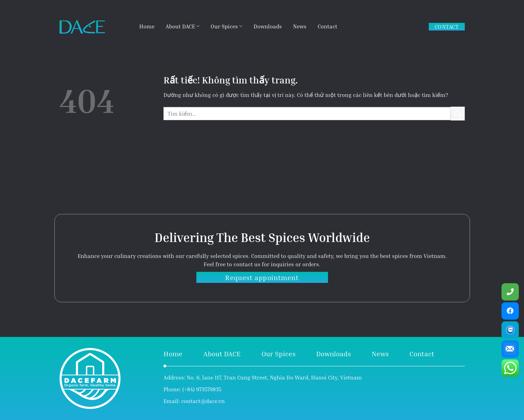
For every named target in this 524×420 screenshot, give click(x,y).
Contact (327, 26)
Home (147, 26)
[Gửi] (458, 113)
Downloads (268, 26)
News (300, 26)
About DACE (183, 26)
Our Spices (227, 26)
